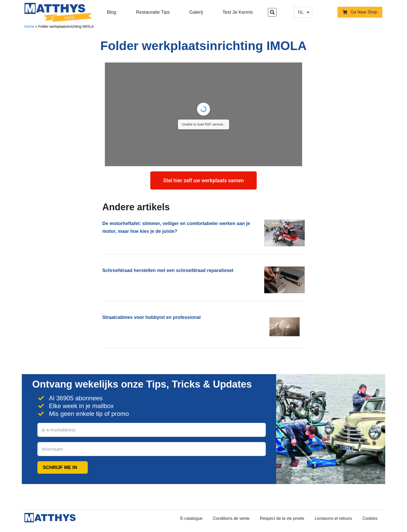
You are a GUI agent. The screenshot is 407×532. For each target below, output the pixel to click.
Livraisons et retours (333, 518)
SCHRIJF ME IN (60, 467)
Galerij (196, 12)
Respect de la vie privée (282, 518)
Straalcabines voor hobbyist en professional (151, 317)
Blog (112, 12)
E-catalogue (191, 518)
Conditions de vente (231, 518)
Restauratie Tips (153, 12)
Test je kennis (238, 12)
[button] (272, 12)
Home (29, 26)
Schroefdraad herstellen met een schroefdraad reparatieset (168, 270)
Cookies (370, 518)
